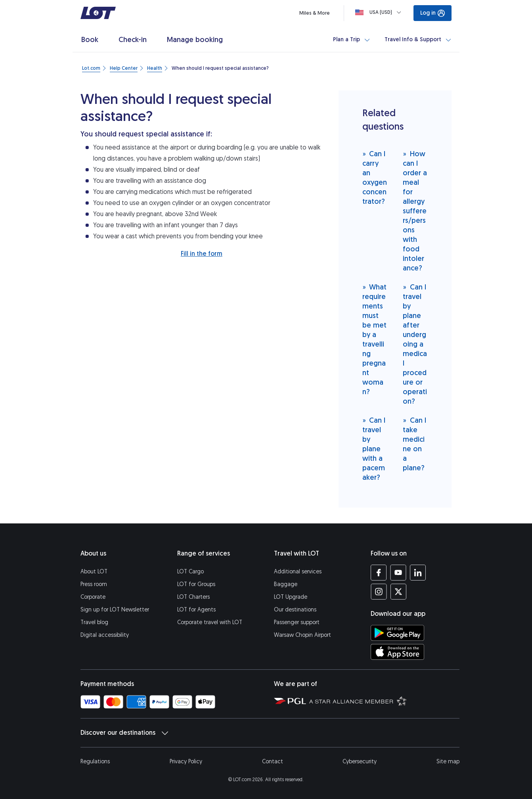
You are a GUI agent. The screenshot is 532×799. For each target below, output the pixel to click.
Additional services (298, 572)
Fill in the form (202, 254)
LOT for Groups (196, 584)
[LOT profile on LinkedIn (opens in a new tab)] (418, 573)
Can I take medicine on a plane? (414, 444)
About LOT (94, 572)
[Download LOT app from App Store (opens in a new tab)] (397, 652)
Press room (94, 584)
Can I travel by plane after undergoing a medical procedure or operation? (415, 344)
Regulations (95, 762)
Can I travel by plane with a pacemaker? (374, 449)
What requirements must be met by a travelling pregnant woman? (375, 339)
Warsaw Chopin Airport (302, 635)
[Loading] (380, 12)
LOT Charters (193, 597)
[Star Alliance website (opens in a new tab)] (358, 701)
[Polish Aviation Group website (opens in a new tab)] (290, 701)
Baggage (286, 584)
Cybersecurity (360, 762)
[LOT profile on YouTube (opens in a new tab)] (398, 573)
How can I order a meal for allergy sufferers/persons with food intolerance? (415, 211)
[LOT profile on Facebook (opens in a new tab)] (379, 573)
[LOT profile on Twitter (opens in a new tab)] (398, 592)
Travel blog (94, 622)
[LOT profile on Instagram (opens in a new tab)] (379, 592)
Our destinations (295, 610)
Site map (448, 762)
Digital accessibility (105, 635)
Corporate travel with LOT (210, 622)
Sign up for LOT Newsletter (115, 610)
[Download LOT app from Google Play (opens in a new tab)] (397, 633)
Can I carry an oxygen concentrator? (375, 177)
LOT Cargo (190, 572)
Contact (273, 762)
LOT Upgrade (291, 597)
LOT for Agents (196, 610)
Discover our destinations (124, 733)
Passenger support (297, 622)
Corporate (93, 597)
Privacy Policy (186, 762)
